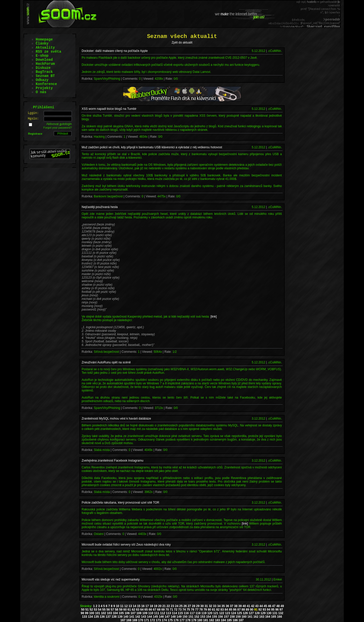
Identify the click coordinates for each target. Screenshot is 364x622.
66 (150, 610)
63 (138, 610)
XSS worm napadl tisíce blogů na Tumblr (109, 109)
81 (214, 610)
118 (198, 613)
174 (164, 620)
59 (121, 610)
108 (139, 613)
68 (159, 610)
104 (115, 613)
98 (82, 613)
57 (112, 610)
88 (243, 610)
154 (209, 617)
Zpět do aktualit (182, 43)
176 (176, 620)
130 (269, 613)
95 (273, 610)
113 (169, 613)
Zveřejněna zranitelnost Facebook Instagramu (112, 461)
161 (250, 617)
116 (186, 613)
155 (215, 617)
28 (194, 606)
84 (226, 610)
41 (248, 606)
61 (129, 610)
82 (218, 610)
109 (145, 613)
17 (147, 606)
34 (219, 606)
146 (161, 617)
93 (264, 610)
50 (83, 610)
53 (95, 610)
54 (100, 610)
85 (230, 610)
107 (133, 613)
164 (268, 617)
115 (180, 613)
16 (143, 606)
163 (262, 617)
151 (191, 617)
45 (265, 606)
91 (256, 610)
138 (114, 617)
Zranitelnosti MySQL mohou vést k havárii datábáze (116, 419)
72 (176, 610)
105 (121, 613)
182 (212, 620)
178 (188, 620)
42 (253, 606)
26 (185, 606)
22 (168, 606)
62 (133, 610)
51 (87, 610)
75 (188, 610)
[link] (214, 317)
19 (156, 606)
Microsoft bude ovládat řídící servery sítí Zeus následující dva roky (126, 545)
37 (231, 606)
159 (238, 617)
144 (149, 617)
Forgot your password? (58, 128)
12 (126, 606)
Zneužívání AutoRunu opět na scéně (106, 362)
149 (179, 617)
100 (92, 613)
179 (194, 620)
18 (151, 606)
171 (147, 620)
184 (223, 620)
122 (222, 613)
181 (206, 620)
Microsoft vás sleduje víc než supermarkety (111, 579)
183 (217, 620)
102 (103, 613)
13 (130, 606)
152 (197, 617)
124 (234, 613)
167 (123, 620)
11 (122, 606)
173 (158, 620)
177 (182, 620)
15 (139, 606)
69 (163, 610)
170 (141, 620)
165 (274, 617)
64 (142, 610)
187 (241, 620)
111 (157, 613)
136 (102, 617)
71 (172, 610)
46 (270, 606)
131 (275, 613)
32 (210, 606)
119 (204, 613)
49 (282, 606)
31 (206, 606)
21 (164, 606)
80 (209, 610)
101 (98, 613)
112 (163, 613)
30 (202, 606)
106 (127, 613)
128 (257, 613)
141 (132, 617)
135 (96, 617)
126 (245, 613)
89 (247, 610)
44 (261, 606)
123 (227, 613)
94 (269, 610)
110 (151, 613)
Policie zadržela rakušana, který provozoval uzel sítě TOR (120, 503)
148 (173, 617)
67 (155, 610)
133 (84, 617)
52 (91, 610)
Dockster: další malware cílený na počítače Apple (115, 51)
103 (109, 613)
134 (90, 617)
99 (87, 613)
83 (222, 610)
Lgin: (33, 113)
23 (173, 606)
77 (197, 610)
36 (227, 606)
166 (280, 617)
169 (135, 620)
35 (223, 606)
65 (146, 610)
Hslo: (33, 119)
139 (120, 617)
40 (244, 606)
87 (239, 610)
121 (216, 613)
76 (192, 610)
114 (174, 613)
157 (226, 617)
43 (257, 606)
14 (134, 606)
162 (256, 617)
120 (210, 613)
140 (126, 617)
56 (108, 610)
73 (180, 610)
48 (278, 606)
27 (189, 606)
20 (160, 606)
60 (125, 610)
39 (240, 606)
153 (203, 617)
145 (155, 617)
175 (170, 620)
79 (205, 610)
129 (263, 613)
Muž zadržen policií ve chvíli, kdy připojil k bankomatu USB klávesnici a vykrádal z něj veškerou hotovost (152, 147)
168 (129, 620)
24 (177, 606)
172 (152, 620)
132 (281, 613)
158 (232, 617)
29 (198, 606)
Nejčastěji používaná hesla (100, 207)
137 (108, 617)
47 (274, 606)
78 (201, 610)
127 (251, 613)
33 (215, 606)
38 (236, 606)
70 (167, 610)
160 (244, 617)
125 (239, 613)
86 (235, 610)
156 (220, 617)
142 (138, 617)
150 (185, 617)
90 (252, 610)
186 (235, 620)
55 (104, 610)
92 (260, 610)
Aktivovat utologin (59, 124)
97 (281, 610)
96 (277, 610)
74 (184, 610)
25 (181, 606)
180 (200, 620)
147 (167, 617)
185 (229, 620)
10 (117, 606)
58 (116, 610)
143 (144, 617)
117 (192, 613)
